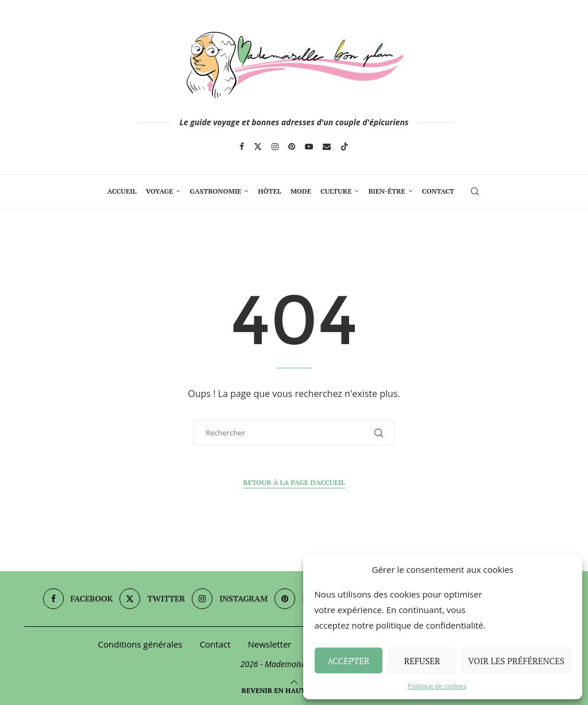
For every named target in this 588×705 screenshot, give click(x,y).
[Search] (475, 191)
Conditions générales (140, 644)
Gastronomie (215, 191)
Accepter (349, 661)
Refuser (422, 661)
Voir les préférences (516, 661)
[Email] (327, 147)
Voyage (160, 191)
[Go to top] (294, 689)
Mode (301, 191)
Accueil (122, 191)
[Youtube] (309, 147)
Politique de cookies (437, 686)
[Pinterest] (292, 147)
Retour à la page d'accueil (294, 482)
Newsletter (270, 644)
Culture (336, 191)
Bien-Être (386, 191)
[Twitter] (258, 147)
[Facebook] (242, 147)
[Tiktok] (345, 147)
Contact (438, 191)
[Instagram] (275, 147)
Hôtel (269, 191)
